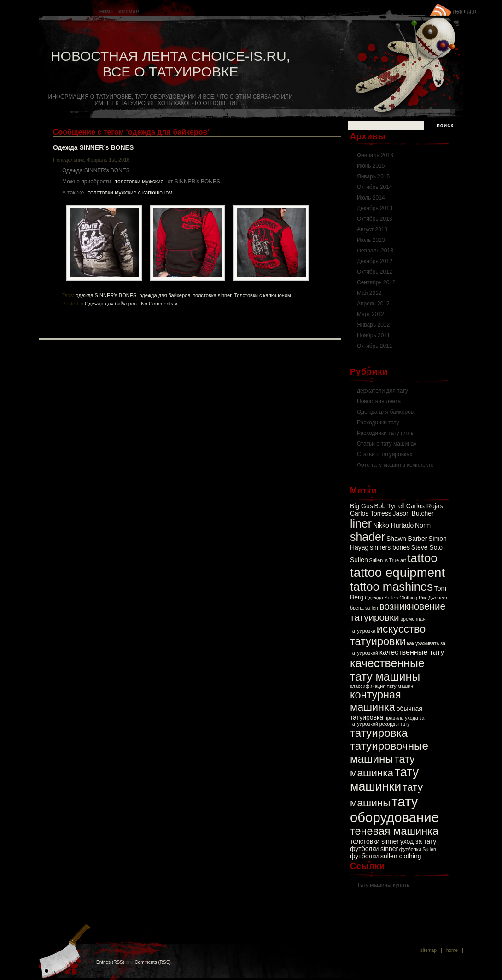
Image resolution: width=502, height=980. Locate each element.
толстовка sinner (212, 295)
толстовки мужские (140, 182)
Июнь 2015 (371, 166)
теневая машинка (394, 831)
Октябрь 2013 (375, 219)
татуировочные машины (389, 752)
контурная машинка (376, 701)
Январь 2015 (373, 176)
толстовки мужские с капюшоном (130, 193)
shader (368, 537)
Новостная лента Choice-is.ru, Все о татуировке (170, 64)
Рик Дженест (433, 598)
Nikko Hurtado (393, 525)
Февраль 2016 (375, 155)
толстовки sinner (374, 841)
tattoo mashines (391, 587)
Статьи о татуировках (385, 454)
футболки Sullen (418, 849)
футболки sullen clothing (385, 856)
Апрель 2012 (373, 304)
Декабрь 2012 (375, 261)
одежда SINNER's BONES (106, 295)
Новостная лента (379, 401)
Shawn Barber (407, 539)
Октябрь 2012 (375, 272)
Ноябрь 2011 (374, 335)
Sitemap (128, 12)
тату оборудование (394, 809)
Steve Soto (427, 547)
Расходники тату (378, 423)
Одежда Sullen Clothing (391, 598)
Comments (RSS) (152, 962)
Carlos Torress (371, 513)
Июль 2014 (371, 198)
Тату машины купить (383, 885)
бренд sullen (364, 608)
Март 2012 (371, 314)
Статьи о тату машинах (387, 444)
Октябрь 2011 (375, 346)
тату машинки (384, 779)
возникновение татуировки (398, 612)
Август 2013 (372, 229)
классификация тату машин (382, 686)
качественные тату (412, 652)
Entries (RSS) (110, 962)
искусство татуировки (388, 635)
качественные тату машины (387, 670)
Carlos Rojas (425, 506)
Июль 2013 (371, 240)
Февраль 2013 (375, 251)
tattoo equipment (397, 572)
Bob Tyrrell (389, 506)
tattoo (422, 558)
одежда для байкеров (165, 295)
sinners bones (390, 547)
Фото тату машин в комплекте (395, 465)
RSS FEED (465, 12)
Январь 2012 (373, 325)
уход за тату (418, 841)
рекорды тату (395, 724)
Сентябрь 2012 (376, 282)
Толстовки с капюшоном (262, 295)
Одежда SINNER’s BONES (93, 147)
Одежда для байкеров (111, 304)
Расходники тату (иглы (386, 433)
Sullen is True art (388, 560)
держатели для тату (382, 391)
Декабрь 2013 (375, 208)
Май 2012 (369, 293)
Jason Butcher (413, 513)
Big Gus (362, 506)
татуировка (379, 733)
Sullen (359, 560)
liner (361, 523)
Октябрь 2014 (375, 187)
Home (106, 12)
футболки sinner (374, 849)
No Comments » (159, 304)
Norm (423, 525)
